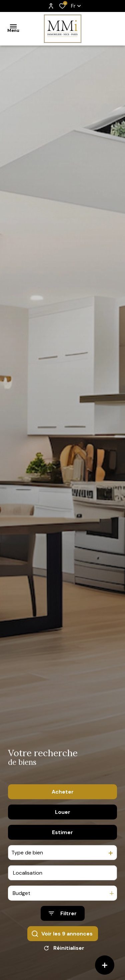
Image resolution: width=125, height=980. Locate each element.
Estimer (62, 833)
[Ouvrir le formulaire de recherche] (63, 914)
